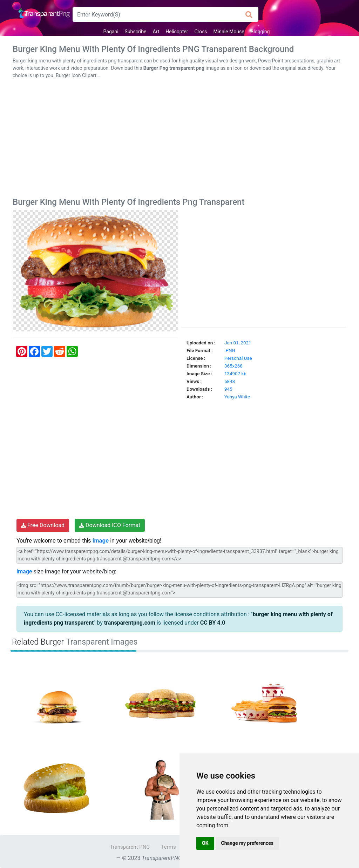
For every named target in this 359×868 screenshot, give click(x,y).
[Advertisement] (179, 140)
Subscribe (136, 32)
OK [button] (205, 843)
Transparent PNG (130, 847)
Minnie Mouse (229, 32)
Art (156, 32)
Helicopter (177, 32)
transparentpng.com (130, 623)
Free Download (43, 525)
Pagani (111, 32)
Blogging (260, 32)
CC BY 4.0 (213, 623)
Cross (201, 32)
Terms (169, 847)
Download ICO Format (110, 525)
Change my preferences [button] (247, 843)
